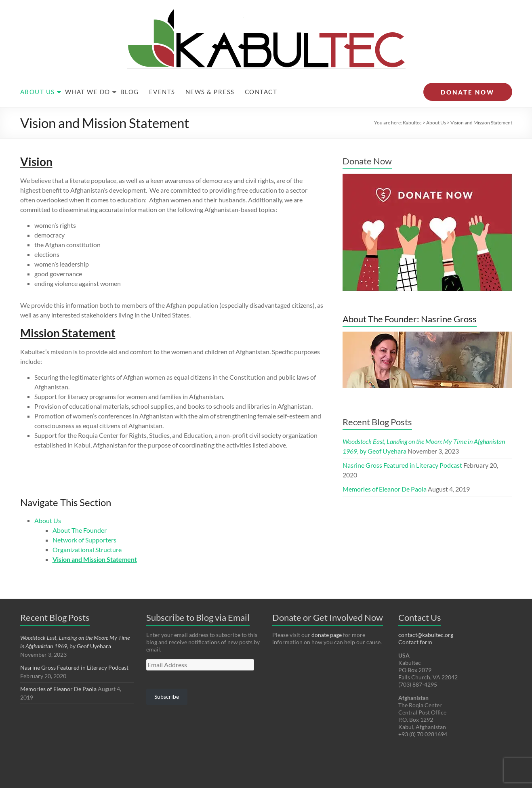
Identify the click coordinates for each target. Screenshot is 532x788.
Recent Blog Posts (377, 406)
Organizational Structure (87, 533)
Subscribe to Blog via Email (198, 601)
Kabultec (412, 106)
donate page (327, 619)
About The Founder (80, 514)
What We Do (88, 76)
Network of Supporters (84, 524)
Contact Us (420, 601)
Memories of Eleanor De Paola (385, 473)
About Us (38, 76)
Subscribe (167, 680)
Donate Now (367, 145)
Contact (261, 76)
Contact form (415, 626)
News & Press (210, 76)
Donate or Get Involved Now (328, 601)
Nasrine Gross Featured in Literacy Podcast (402, 449)
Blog (130, 76)
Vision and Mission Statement (95, 543)
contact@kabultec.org (426, 619)
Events (162, 76)
